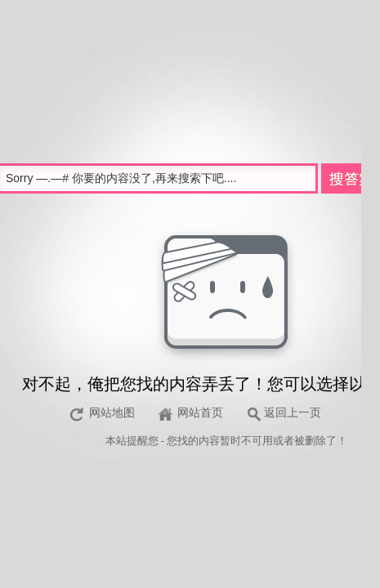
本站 (116, 441)
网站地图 (112, 413)
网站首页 (200, 413)
